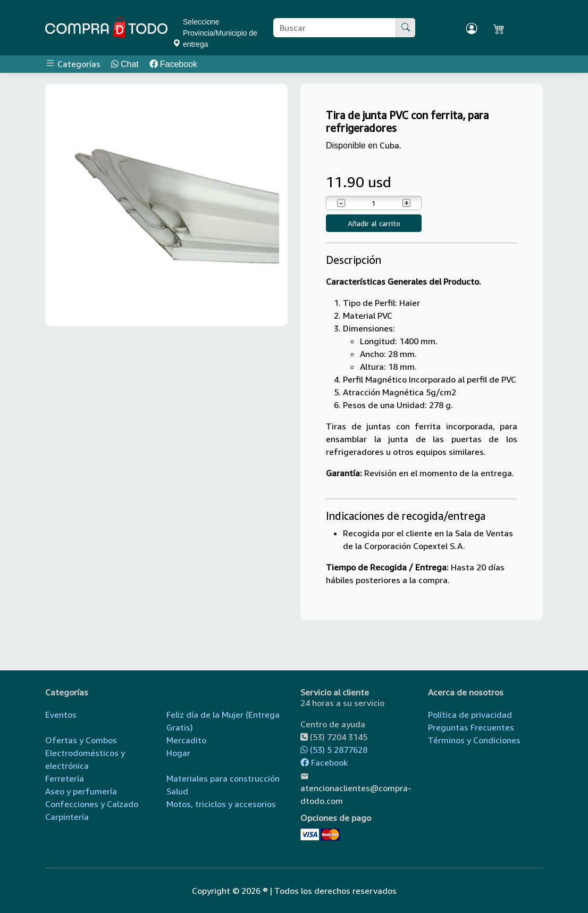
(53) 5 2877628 (334, 750)
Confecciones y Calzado (92, 804)
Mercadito (186, 740)
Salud (177, 791)
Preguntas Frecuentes (471, 727)
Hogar (178, 753)
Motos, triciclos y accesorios (221, 804)
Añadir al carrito (374, 223)
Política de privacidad (470, 715)
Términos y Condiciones (474, 740)
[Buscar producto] (335, 28)
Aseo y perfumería (81, 791)
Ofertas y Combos (81, 740)
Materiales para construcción (223, 778)
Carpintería (67, 817)
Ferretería (65, 778)
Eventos (61, 715)
